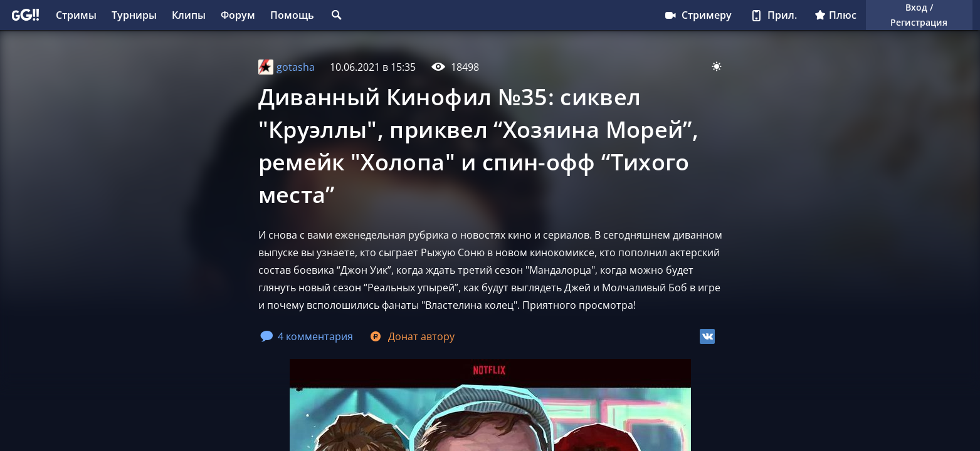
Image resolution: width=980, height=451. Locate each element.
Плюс (835, 15)
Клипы (189, 15)
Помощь (292, 15)
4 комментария (307, 336)
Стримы (76, 15)
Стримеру (698, 15)
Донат (411, 336)
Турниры (134, 15)
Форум (238, 15)
